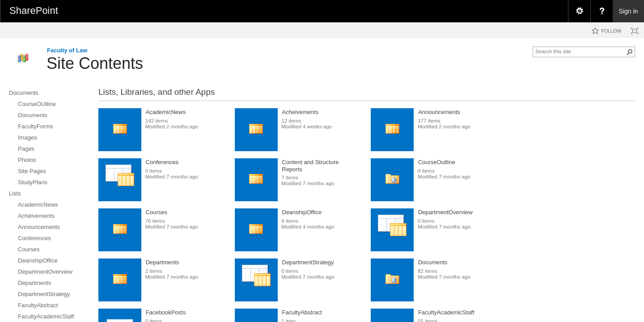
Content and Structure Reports (310, 166)
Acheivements (300, 112)
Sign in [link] (629, 11)
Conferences (162, 162)
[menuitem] (579, 11)
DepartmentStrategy (308, 262)
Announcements (439, 112)
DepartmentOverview (445, 212)
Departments (162, 262)
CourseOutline (437, 162)
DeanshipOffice (302, 212)
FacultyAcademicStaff (446, 312)
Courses (157, 212)
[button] (630, 52)
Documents (433, 262)
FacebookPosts (166, 312)
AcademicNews (166, 112)
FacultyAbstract (302, 312)
